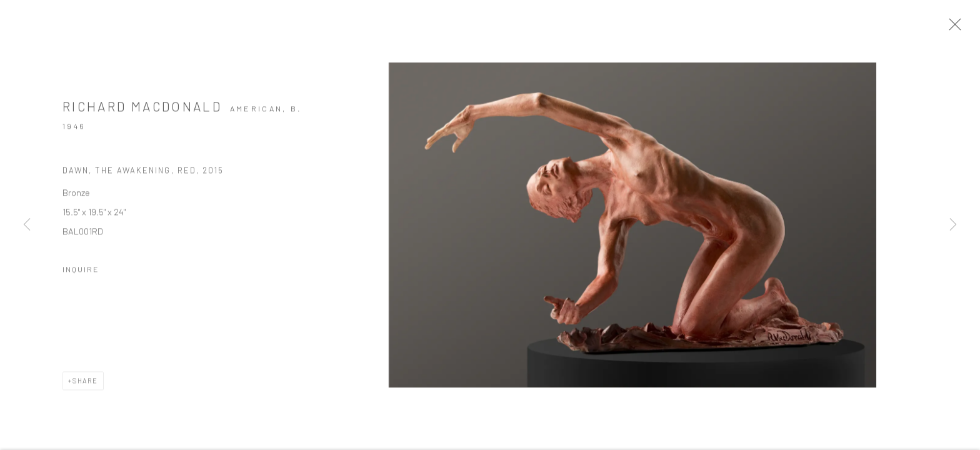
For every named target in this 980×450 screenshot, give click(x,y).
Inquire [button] (81, 271)
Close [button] (952, 28)
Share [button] (85, 382)
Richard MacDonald (142, 108)
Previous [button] (27, 225)
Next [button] (953, 225)
